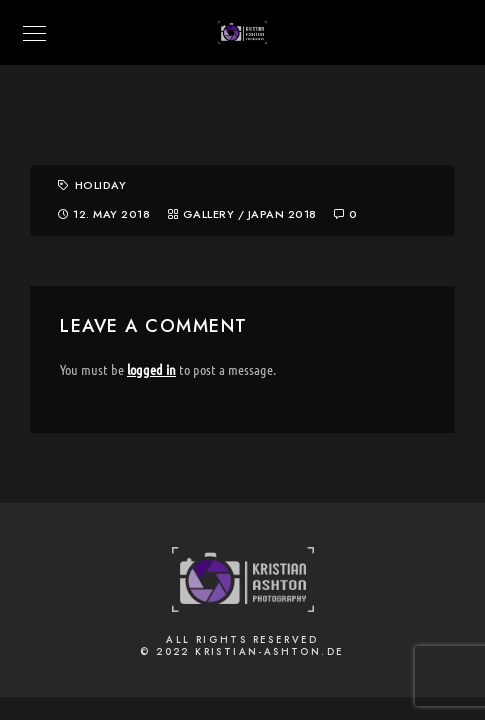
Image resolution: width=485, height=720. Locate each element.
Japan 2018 (282, 214)
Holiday (101, 185)
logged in (151, 369)
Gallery (209, 214)
